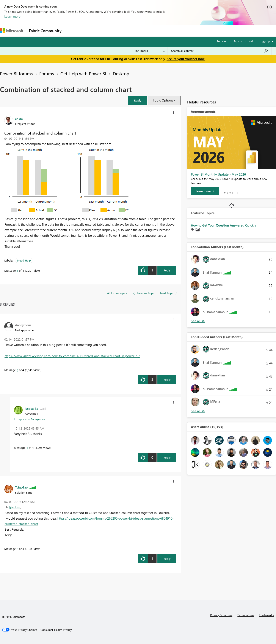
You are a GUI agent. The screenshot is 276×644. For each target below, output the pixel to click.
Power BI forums (16, 73)
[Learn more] (205, 191)
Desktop (121, 73)
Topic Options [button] (163, 100)
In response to (29, 419)
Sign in (238, 41)
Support (181, 31)
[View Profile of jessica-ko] (31, 408)
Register (222, 41)
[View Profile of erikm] (19, 119)
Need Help (24, 260)
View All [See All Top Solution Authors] (198, 321)
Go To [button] (266, 41)
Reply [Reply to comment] (167, 380)
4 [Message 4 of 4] (27, 448)
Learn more (12, 16)
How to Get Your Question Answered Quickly (223, 225)
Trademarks (266, 615)
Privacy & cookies (221, 615)
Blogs (146, 31)
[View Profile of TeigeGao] (21, 487)
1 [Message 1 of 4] (17, 270)
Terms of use (246, 615)
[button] (138, 100)
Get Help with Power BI (83, 73)
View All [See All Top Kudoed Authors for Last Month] (198, 411)
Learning (163, 31)
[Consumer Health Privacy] (56, 630)
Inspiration (90, 31)
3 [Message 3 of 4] (17, 370)
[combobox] (220, 51)
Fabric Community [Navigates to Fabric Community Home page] (45, 31)
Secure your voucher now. (186, 59)
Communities (127, 31)
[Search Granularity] (150, 51)
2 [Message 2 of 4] (17, 549)
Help (252, 41)
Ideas (108, 31)
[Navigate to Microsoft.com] (12, 31)
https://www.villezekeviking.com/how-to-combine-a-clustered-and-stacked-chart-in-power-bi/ (72, 356)
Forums (71, 31)
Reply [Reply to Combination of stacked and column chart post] (167, 270)
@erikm (14, 507)
